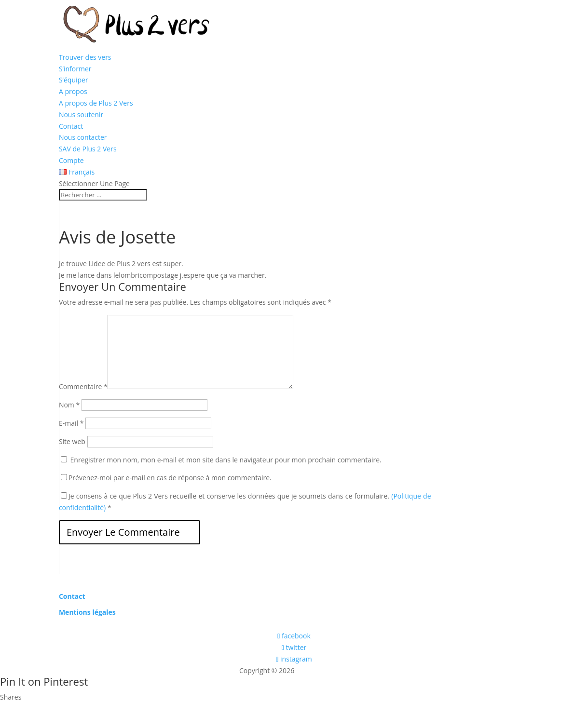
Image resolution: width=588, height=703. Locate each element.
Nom (69, 405)
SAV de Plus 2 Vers (88, 149)
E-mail (71, 423)
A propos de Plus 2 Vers (96, 103)
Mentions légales (87, 612)
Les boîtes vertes (322, 670)
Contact (71, 126)
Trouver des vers (85, 57)
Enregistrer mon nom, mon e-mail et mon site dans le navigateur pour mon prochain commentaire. (226, 460)
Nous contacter (83, 137)
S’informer (75, 69)
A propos (73, 91)
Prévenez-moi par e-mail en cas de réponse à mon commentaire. (166, 478)
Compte (71, 160)
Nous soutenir (81, 115)
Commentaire (83, 386)
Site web (72, 441)
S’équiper (74, 80)
